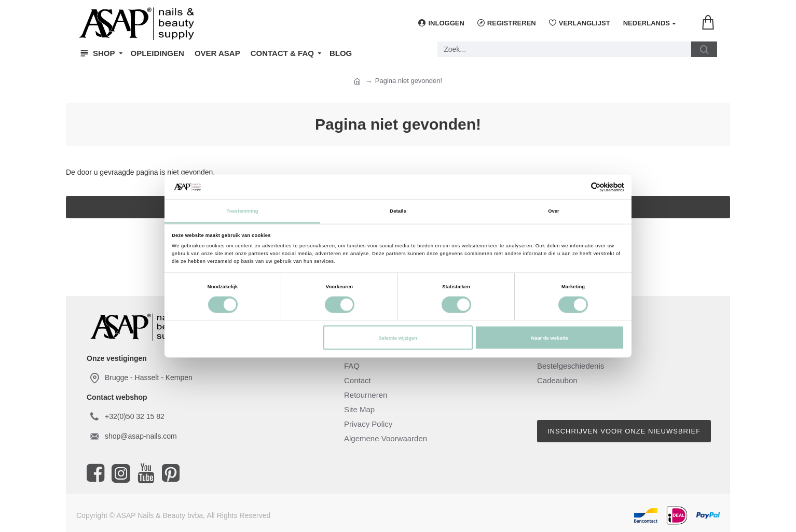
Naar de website (549, 338)
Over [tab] (554, 211)
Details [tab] (398, 211)
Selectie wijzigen (397, 338)
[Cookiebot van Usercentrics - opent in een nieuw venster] (579, 187)
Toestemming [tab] (242, 211)
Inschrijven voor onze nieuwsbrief (624, 431)
